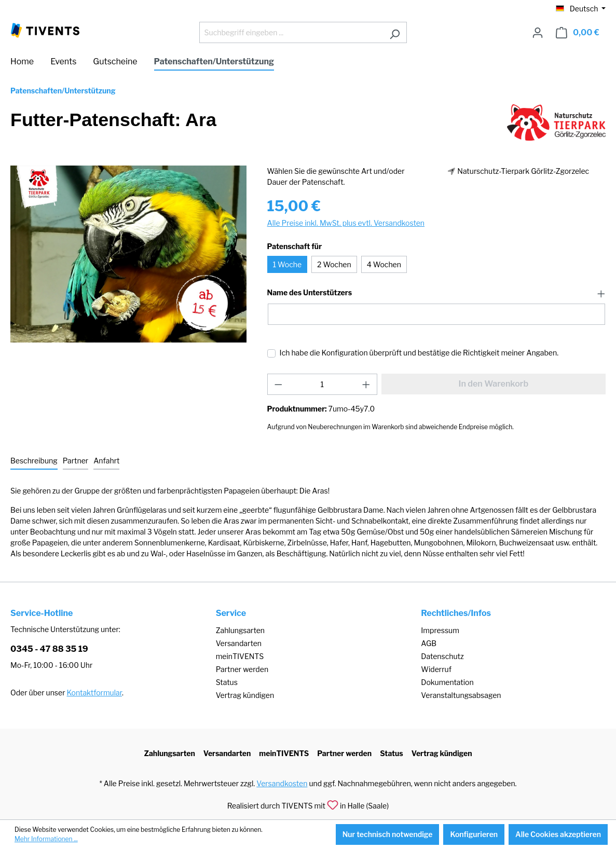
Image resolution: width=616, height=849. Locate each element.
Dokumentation (447, 682)
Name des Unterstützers (310, 293)
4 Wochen (384, 264)
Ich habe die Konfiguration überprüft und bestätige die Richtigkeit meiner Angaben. (419, 353)
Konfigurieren (474, 834)
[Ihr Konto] (538, 33)
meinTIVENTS (240, 656)
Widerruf (436, 669)
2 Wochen (334, 264)
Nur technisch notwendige (388, 834)
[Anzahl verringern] (278, 384)
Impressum (440, 630)
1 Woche (288, 264)
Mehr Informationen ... (46, 839)
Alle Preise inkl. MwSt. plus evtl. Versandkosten (346, 223)
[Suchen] (395, 32)
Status (227, 682)
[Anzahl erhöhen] (366, 384)
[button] (436, 293)
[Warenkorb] (578, 33)
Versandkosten (282, 783)
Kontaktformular (94, 693)
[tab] (34, 461)
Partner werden (242, 669)
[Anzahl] (322, 384)
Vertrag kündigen (245, 695)
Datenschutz (442, 656)
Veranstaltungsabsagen (461, 695)
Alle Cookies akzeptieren (558, 834)
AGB (429, 643)
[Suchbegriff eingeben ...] (291, 32)
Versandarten (239, 643)
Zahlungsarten (240, 630)
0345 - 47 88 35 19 (49, 649)
